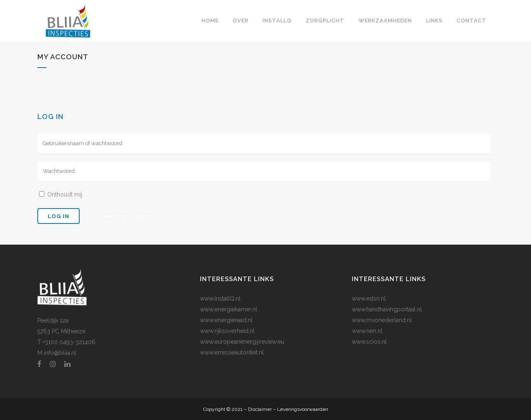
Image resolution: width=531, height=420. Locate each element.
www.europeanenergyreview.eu (242, 342)
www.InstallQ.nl (220, 299)
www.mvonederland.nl (382, 320)
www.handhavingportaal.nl (387, 309)
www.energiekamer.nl (229, 309)
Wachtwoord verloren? (122, 216)
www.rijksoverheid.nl (227, 331)
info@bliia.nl (60, 353)
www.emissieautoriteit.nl (232, 352)
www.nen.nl (367, 331)
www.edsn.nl (369, 299)
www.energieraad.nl (226, 320)
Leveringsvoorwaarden (303, 409)
